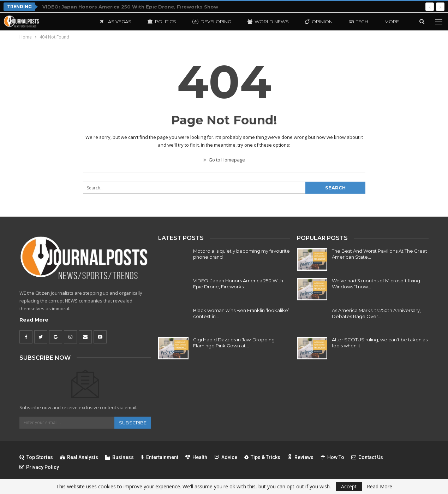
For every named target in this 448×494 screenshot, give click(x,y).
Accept (349, 486)
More (392, 22)
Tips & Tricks (262, 457)
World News (268, 22)
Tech (359, 22)
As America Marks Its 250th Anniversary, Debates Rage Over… (376, 313)
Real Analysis (79, 457)
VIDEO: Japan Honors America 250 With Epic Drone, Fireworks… (238, 284)
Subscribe (133, 423)
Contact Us (367, 457)
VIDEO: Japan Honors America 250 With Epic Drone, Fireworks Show (130, 7)
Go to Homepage (224, 160)
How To (332, 457)
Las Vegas (116, 22)
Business (120, 457)
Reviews (300, 457)
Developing (212, 22)
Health (196, 457)
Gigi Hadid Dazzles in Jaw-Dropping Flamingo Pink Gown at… (234, 343)
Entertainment (160, 457)
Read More (34, 320)
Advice (226, 457)
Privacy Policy (39, 467)
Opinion (319, 22)
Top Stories (36, 457)
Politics (162, 22)
